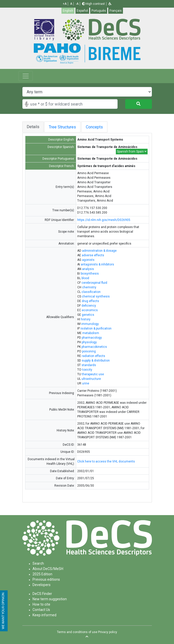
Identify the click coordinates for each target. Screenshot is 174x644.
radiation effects (93, 356)
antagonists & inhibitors (97, 264)
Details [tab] (33, 127)
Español (82, 11)
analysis (88, 269)
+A (65, 4)
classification (91, 292)
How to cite (41, 604)
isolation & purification (96, 328)
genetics (88, 315)
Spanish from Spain (132, 152)
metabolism (91, 333)
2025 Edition (42, 574)
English (68, 11)
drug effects (90, 301)
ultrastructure (91, 379)
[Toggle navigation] (26, 76)
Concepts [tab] (98, 127)
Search (38, 563)
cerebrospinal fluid (94, 283)
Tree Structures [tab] (63, 127)
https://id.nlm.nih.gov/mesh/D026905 (104, 220)
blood (85, 278)
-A (77, 4)
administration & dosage (99, 251)
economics (90, 310)
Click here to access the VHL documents (106, 461)
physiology (89, 342)
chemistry (89, 287)
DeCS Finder (42, 594)
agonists (88, 260)
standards (89, 365)
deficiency (89, 306)
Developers (42, 585)
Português (99, 11)
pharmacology (92, 338)
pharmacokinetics (94, 347)
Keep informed (44, 615)
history (86, 319)
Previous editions (46, 579)
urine (86, 383)
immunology (90, 324)
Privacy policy (108, 632)
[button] (110, 4)
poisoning (89, 351)
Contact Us (41, 610)
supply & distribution (96, 361)
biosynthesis (90, 274)
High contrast (93, 4)
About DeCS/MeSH (48, 569)
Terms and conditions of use (77, 632)
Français (116, 11)
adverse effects (93, 255)
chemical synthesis (96, 296)
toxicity (87, 370)
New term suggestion (50, 599)
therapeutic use (93, 374)
